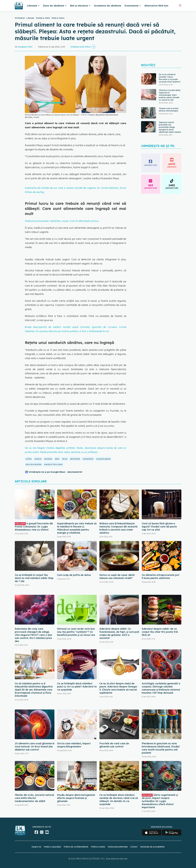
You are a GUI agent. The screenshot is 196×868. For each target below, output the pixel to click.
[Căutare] (180, 5)
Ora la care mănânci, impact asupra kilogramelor (74, 745)
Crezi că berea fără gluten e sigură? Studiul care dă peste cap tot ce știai (159, 527)
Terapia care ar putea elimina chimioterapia (169, 110)
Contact (134, 847)
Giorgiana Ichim (25, 47)
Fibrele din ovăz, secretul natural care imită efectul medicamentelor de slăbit (34, 798)
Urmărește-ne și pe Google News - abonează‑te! (55, 472)
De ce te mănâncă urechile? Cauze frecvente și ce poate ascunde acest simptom (170, 78)
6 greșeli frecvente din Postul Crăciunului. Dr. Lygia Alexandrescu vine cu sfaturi (34, 527)
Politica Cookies (98, 847)
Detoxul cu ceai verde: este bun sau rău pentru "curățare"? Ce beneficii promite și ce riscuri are (76, 632)
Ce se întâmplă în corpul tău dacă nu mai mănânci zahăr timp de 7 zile (34, 578)
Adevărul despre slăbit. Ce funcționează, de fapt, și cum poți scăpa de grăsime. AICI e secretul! (119, 633)
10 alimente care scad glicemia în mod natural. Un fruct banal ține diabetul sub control (35, 747)
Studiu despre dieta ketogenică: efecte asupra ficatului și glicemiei (76, 798)
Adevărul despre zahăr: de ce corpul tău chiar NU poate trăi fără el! (160, 632)
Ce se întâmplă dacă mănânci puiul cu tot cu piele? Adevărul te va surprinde (77, 687)
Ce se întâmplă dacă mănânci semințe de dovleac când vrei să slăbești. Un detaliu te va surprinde (119, 800)
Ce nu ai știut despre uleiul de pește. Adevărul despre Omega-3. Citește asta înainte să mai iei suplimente (119, 688)
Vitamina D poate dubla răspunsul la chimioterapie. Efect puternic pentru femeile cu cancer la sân (170, 95)
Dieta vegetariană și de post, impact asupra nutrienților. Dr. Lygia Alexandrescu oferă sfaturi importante (160, 801)
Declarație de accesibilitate (152, 847)
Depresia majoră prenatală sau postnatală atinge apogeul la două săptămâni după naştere (170, 127)
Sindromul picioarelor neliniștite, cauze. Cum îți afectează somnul (62, 221)
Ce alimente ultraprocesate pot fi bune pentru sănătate (161, 577)
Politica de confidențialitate (76, 847)
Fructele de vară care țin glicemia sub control (114, 745)
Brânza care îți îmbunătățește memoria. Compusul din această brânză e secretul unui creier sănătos (118, 528)
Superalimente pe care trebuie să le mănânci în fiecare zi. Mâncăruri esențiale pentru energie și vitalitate (77, 528)
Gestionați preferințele (118, 847)
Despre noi (36, 847)
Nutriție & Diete (43, 18)
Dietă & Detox (58, 18)
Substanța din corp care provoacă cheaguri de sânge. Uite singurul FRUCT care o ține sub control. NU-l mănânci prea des (33, 635)
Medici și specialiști (52, 847)
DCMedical (20, 18)
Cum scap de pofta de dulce (74, 575)
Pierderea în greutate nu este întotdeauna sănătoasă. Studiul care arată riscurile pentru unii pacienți (161, 748)
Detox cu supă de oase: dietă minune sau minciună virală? (117, 577)
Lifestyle (30, 18)
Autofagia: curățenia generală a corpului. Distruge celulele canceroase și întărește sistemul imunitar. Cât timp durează (161, 688)
